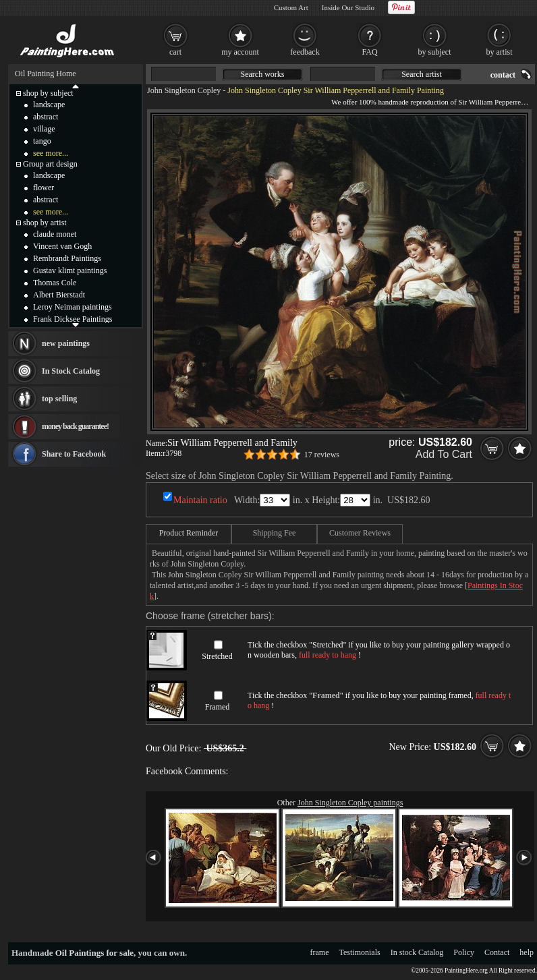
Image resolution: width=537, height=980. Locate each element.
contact (503, 75)
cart (175, 52)
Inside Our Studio (348, 7)
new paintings (66, 343)
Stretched (217, 656)
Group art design (50, 164)
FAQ (369, 52)
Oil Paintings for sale (94, 953)
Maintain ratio (200, 500)
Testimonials (360, 952)
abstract (46, 117)
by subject (435, 52)
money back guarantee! (75, 426)
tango (42, 141)
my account (240, 52)
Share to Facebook (74, 454)
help (527, 952)
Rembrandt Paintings (67, 258)
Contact (497, 952)
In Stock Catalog (71, 371)
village (44, 129)
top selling (59, 399)
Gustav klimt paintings (70, 270)
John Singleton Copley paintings (350, 803)
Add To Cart (444, 454)
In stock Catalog (417, 952)
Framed (218, 707)
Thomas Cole (55, 283)
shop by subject (48, 93)
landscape (49, 105)
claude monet (55, 234)
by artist (500, 52)
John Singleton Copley (184, 90)
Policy (464, 952)
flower (44, 188)
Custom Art (291, 7)
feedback (305, 52)
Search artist (422, 74)
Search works (263, 74)
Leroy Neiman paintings (73, 307)
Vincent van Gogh (62, 246)
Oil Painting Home (46, 74)
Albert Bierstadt (59, 295)
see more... (51, 153)
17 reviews (322, 455)
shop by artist (45, 223)
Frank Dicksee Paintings (73, 319)
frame (320, 952)
